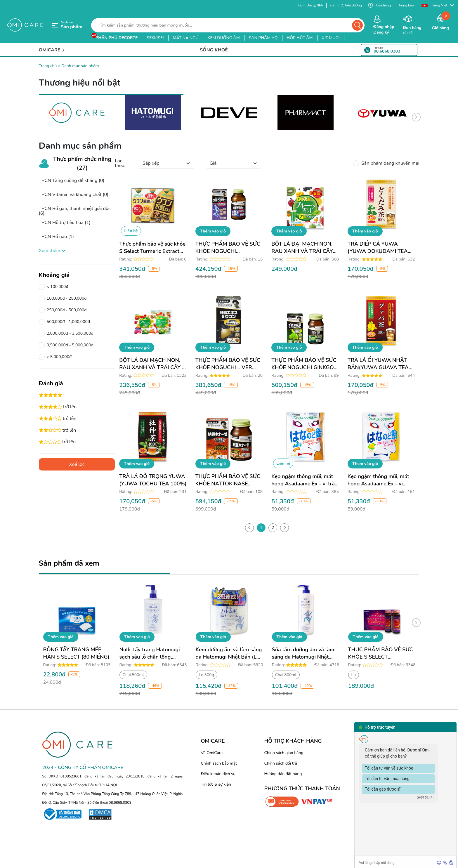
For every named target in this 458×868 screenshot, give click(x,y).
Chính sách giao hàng (284, 753)
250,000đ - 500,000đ (66, 310)
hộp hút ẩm (300, 38)
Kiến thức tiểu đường (346, 5)
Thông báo (405, 5)
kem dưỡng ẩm (224, 38)
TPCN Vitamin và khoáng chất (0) (74, 195)
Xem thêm (53, 251)
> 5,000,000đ (58, 357)
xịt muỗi (331, 38)
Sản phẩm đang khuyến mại (389, 163)
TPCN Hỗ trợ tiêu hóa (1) (65, 223)
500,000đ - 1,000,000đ (67, 322)
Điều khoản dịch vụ (218, 774)
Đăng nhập (384, 27)
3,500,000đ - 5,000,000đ (69, 345)
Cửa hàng (379, 5)
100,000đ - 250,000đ (66, 298)
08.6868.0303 (387, 51)
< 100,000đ (57, 287)
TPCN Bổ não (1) (57, 237)
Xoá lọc (77, 464)
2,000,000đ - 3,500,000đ (69, 334)
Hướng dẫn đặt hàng (283, 774)
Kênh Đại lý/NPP (310, 5)
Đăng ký (381, 32)
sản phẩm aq (263, 38)
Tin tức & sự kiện (216, 784)
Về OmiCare (212, 753)
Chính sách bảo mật (219, 763)
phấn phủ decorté (117, 38)
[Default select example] (166, 163)
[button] (438, 5)
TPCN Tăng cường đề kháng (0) (72, 180)
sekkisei (155, 38)
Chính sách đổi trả (281, 763)
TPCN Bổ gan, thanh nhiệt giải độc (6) (75, 211)
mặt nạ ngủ (186, 38)
